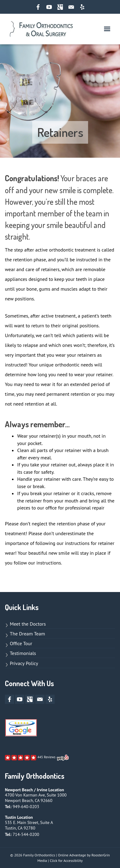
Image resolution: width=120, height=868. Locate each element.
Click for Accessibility (66, 861)
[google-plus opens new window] (60, 7)
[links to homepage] (41, 29)
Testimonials (23, 653)
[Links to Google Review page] (21, 729)
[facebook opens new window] (38, 7)
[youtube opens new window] (49, 7)
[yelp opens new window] (82, 7)
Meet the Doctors (28, 624)
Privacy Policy (24, 663)
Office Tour (21, 643)
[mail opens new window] (71, 7)
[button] (107, 29)
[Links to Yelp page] (37, 758)
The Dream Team (27, 634)
